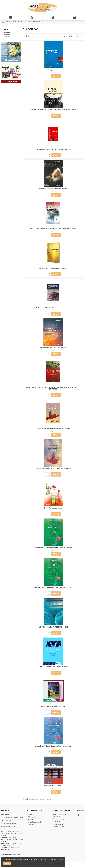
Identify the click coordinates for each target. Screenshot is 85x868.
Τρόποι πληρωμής (59, 824)
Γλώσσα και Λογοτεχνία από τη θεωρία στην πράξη (53, 468)
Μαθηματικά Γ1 (53, 70)
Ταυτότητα (31, 820)
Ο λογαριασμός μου (34, 817)
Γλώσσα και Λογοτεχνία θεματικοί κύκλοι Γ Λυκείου (53, 429)
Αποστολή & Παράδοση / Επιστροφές (61, 815)
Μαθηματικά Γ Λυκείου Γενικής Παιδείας (53, 348)
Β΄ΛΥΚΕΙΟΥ (8, 35)
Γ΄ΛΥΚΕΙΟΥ (8, 37)
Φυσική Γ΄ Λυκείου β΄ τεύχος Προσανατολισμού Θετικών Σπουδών (53, 110)
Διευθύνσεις (31, 825)
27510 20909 (8, 820)
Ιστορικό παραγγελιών (35, 822)
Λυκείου (6, 30)
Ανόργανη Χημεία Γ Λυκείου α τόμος (53, 706)
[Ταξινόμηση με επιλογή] (68, 36)
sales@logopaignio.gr (10, 823)
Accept (7, 863)
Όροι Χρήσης (57, 822)
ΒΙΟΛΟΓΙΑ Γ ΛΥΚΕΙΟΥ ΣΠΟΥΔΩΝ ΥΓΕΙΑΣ (53, 189)
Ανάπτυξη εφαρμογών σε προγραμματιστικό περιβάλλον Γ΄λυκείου (53, 229)
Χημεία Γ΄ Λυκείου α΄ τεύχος (53, 508)
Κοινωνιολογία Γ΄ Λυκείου (53, 786)
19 (78, 36)
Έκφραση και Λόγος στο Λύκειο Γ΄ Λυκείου (53, 667)
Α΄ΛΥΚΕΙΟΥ (8, 33)
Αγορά (56, 76)
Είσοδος (30, 814)
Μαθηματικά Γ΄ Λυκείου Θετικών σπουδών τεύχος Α (53, 149)
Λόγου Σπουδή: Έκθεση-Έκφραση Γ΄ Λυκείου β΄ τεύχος (53, 548)
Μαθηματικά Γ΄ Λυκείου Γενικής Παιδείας (53, 268)
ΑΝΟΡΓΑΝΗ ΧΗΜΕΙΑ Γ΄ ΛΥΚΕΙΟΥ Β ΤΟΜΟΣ (53, 627)
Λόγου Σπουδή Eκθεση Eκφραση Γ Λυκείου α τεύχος (53, 746)
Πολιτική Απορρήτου (59, 819)
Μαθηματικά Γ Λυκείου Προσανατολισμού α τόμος (53, 308)
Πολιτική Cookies (58, 827)
